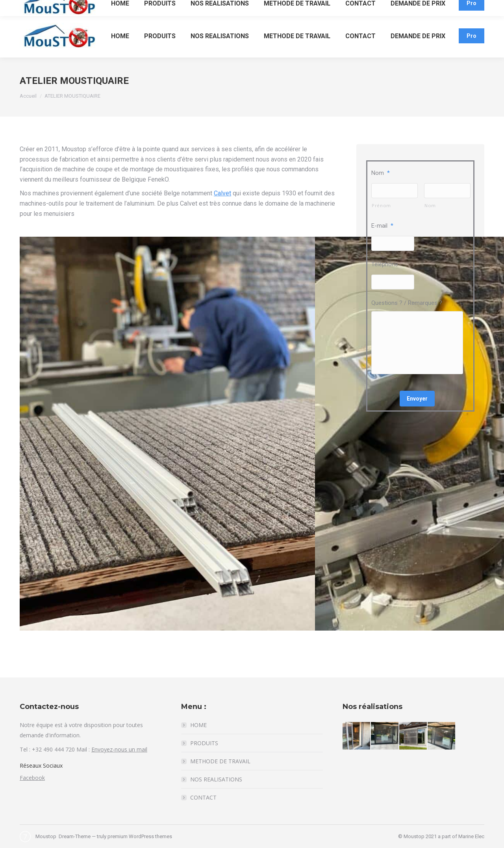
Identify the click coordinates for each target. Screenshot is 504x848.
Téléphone (385, 264)
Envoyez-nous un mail (119, 749)
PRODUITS (204, 743)
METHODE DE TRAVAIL (220, 761)
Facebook (32, 778)
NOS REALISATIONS (216, 779)
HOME (198, 725)
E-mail (382, 226)
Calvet (222, 193)
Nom (381, 173)
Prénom (381, 205)
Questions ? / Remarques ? (407, 303)
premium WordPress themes (140, 836)
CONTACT (203, 797)
